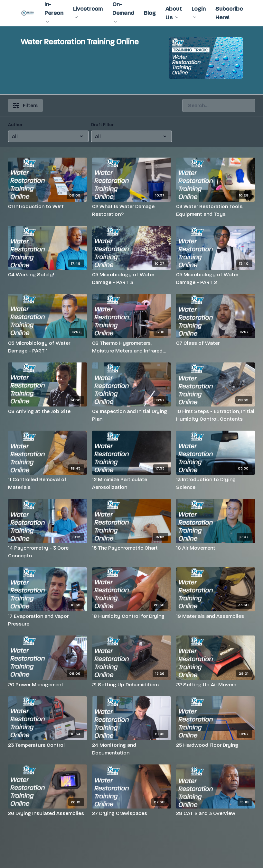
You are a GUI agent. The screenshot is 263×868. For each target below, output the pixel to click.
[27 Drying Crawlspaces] (131, 813)
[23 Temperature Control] (47, 745)
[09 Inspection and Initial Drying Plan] (131, 415)
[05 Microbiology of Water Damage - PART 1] (47, 347)
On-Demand (123, 12)
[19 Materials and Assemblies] (216, 616)
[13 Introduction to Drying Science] (216, 483)
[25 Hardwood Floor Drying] (216, 745)
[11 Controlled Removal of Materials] (47, 483)
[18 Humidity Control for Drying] (131, 616)
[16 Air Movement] (216, 548)
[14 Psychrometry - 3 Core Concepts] (47, 552)
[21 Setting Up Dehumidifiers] (131, 685)
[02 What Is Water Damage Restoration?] (131, 210)
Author (15, 125)
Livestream (88, 12)
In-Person (54, 12)
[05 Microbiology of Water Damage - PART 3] (131, 279)
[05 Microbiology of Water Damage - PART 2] (216, 279)
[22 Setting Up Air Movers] (216, 685)
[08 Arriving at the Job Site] (47, 411)
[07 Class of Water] (216, 343)
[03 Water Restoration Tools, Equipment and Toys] (216, 210)
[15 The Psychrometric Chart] (131, 548)
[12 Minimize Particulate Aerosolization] (131, 483)
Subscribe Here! (229, 13)
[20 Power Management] (47, 685)
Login (199, 12)
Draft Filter (102, 125)
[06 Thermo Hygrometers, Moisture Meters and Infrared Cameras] (131, 347)
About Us (174, 13)
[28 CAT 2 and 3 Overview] (216, 813)
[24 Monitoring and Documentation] (131, 749)
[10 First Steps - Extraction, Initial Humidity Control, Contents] (216, 415)
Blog (150, 13)
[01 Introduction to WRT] (47, 206)
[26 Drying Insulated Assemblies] (47, 813)
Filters (25, 105)
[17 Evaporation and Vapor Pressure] (47, 620)
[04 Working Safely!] (47, 275)
